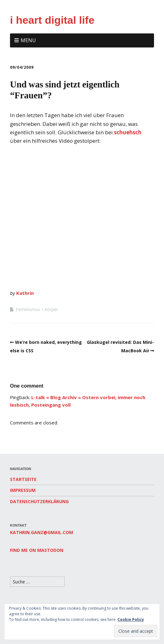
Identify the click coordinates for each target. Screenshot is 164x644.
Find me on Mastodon (37, 550)
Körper (51, 309)
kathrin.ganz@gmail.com (42, 532)
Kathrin (25, 293)
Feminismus (28, 309)
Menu (28, 40)
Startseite (23, 479)
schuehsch (128, 132)
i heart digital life (52, 20)
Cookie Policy (131, 619)
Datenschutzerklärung (39, 501)
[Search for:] (37, 582)
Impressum (23, 490)
